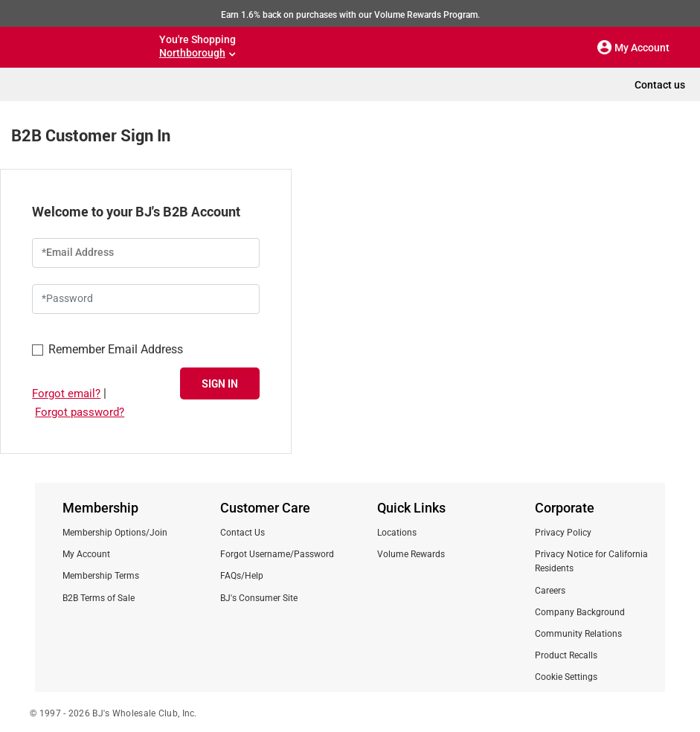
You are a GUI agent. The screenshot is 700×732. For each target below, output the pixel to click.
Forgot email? (66, 394)
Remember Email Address (107, 348)
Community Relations (578, 634)
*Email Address (78, 252)
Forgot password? (80, 412)
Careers (550, 591)
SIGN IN (220, 383)
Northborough (192, 53)
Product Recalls (566, 655)
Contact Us (243, 533)
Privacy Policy (563, 533)
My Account (86, 554)
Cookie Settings (566, 677)
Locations (397, 533)
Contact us (660, 85)
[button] (605, 48)
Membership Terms (101, 576)
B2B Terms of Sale (99, 598)
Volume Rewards (411, 554)
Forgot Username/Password (277, 554)
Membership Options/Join (115, 533)
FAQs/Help (242, 576)
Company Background (580, 612)
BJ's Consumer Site (259, 598)
